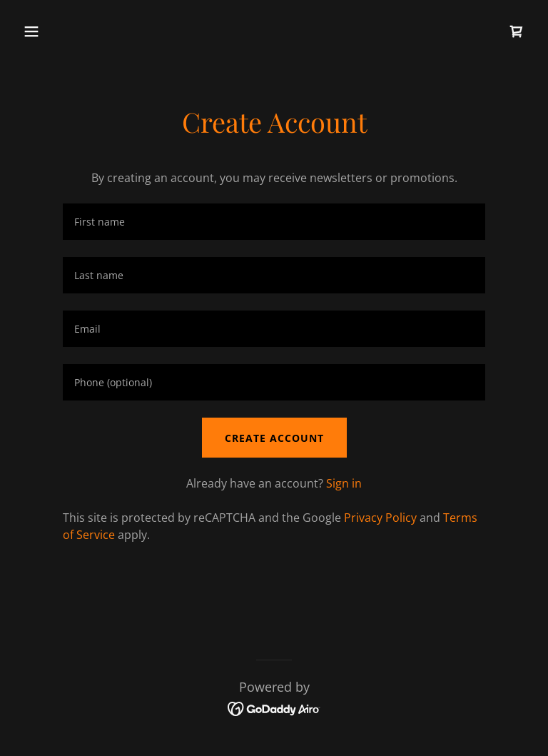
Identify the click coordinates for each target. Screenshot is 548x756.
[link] (517, 31)
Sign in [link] (344, 483)
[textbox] (274, 222)
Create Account (274, 438)
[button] (76, 31)
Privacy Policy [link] (380, 518)
